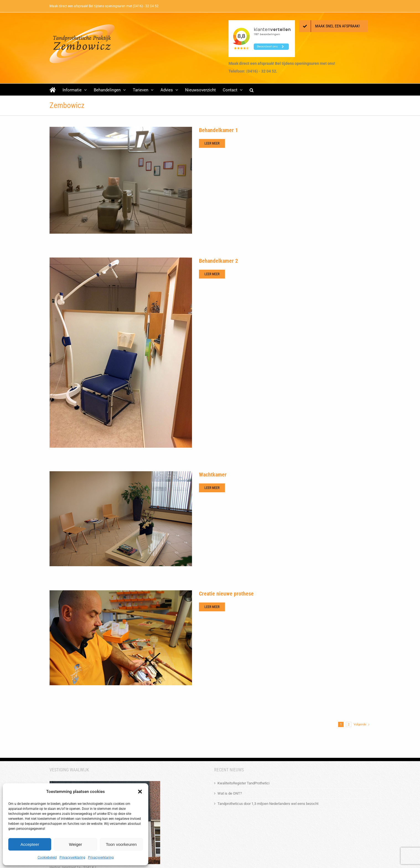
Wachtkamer (213, 475)
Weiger (75, 844)
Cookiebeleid (47, 857)
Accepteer (30, 844)
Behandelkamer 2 (218, 261)
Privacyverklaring (72, 857)
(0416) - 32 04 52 (146, 6)
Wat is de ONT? (230, 793)
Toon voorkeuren (121, 844)
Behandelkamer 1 (218, 130)
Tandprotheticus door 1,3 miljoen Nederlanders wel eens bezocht (268, 804)
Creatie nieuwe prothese (226, 594)
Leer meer (212, 143)
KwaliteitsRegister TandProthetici (243, 783)
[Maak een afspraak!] (334, 26)
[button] (140, 792)
